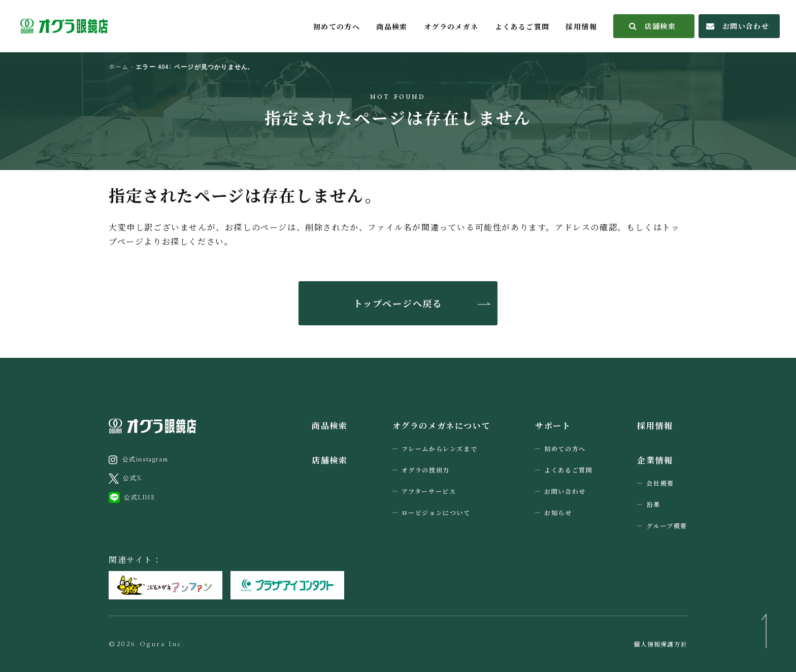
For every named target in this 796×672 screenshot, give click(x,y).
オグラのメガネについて (442, 426)
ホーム (119, 66)
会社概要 (660, 483)
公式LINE (132, 497)
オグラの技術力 (426, 470)
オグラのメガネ (451, 26)
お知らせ (558, 512)
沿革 (653, 504)
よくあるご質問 (522, 26)
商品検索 (392, 26)
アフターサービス (429, 491)
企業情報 (655, 460)
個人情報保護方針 (660, 644)
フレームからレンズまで (440, 448)
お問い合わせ (738, 26)
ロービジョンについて (436, 512)
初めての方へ (337, 26)
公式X (125, 479)
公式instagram (138, 460)
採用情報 (581, 26)
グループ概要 (667, 526)
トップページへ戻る (398, 303)
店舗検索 (653, 26)
